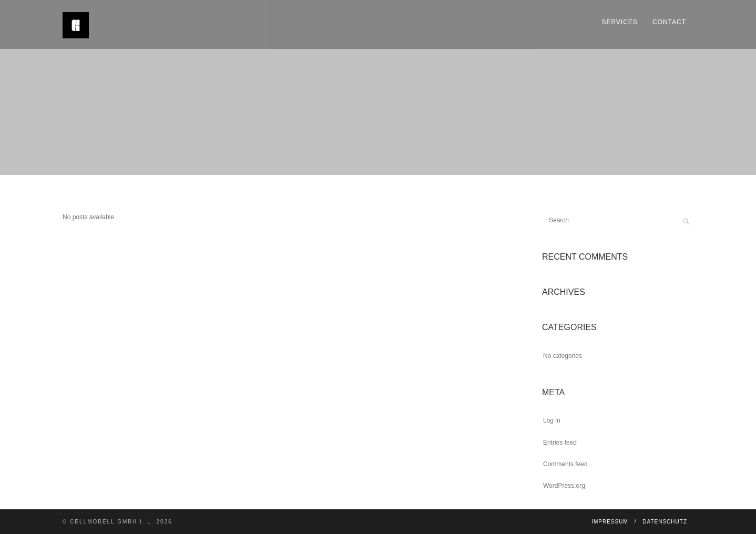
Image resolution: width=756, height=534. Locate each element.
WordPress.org (564, 486)
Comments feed (565, 464)
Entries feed (560, 443)
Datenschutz (665, 522)
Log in (552, 420)
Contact (669, 22)
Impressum (610, 522)
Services (619, 22)
